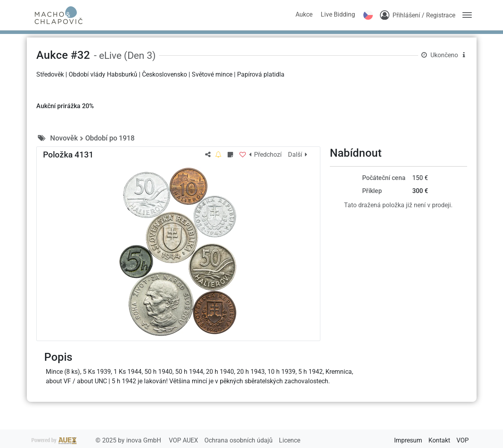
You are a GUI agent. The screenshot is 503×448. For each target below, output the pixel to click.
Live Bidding (338, 14)
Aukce (304, 14)
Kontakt (439, 440)
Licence (290, 440)
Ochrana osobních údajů (239, 440)
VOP (463, 440)
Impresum (408, 440)
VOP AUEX (184, 440)
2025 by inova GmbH (97, 440)
